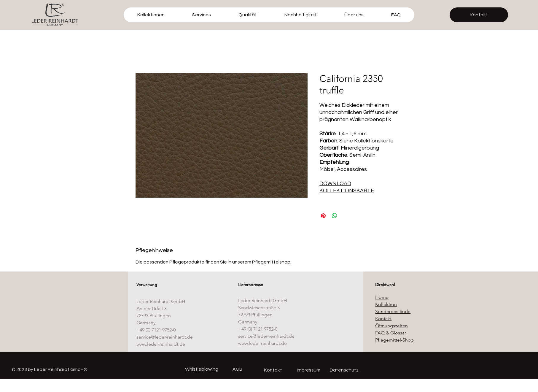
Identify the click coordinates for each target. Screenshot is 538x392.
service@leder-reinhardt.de (165, 337)
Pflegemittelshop (271, 262)
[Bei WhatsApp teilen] (335, 216)
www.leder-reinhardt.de (161, 344)
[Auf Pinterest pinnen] (323, 216)
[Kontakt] (479, 15)
